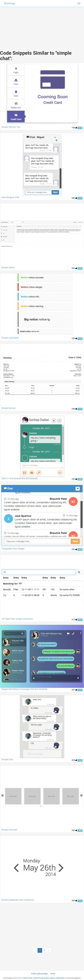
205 (74, 760)
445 (74, 198)
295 (74, 268)
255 (74, 338)
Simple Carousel (9, 830)
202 (74, 830)
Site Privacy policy (41, 978)
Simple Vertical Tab (11, 127)
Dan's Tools (28, 978)
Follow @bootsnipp (39, 974)
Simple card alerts (10, 338)
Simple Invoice (8, 408)
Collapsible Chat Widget (13, 549)
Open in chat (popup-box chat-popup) (19, 478)
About (53, 978)
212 (74, 620)
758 (74, 128)
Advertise (60, 978)
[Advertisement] (42, 26)
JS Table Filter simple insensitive (17, 619)
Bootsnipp (10, 3)
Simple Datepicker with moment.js (18, 900)
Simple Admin (8, 268)
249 (74, 409)
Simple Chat (7, 759)
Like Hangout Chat (10, 197)
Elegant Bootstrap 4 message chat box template (24, 689)
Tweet (53, 974)
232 (74, 479)
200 (74, 901)
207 (74, 690)
